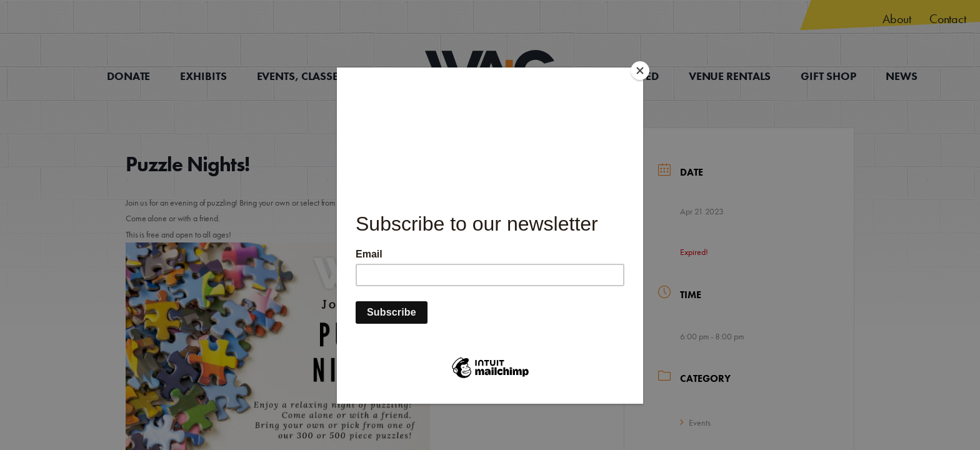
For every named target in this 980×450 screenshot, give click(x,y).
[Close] (640, 71)
